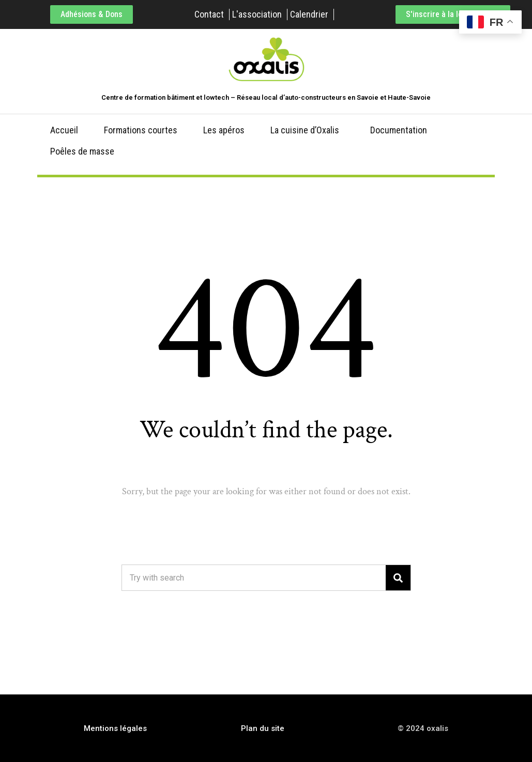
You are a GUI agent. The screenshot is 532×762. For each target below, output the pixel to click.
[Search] (398, 578)
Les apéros (224, 130)
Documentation (399, 130)
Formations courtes (141, 130)
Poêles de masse (82, 151)
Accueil (64, 130)
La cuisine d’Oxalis (305, 130)
